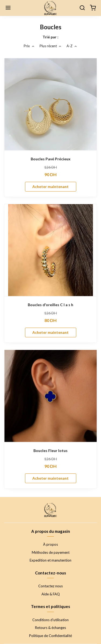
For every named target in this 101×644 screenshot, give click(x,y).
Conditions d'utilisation (50, 620)
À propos (50, 544)
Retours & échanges (50, 628)
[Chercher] (82, 8)
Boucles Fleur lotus (50, 451)
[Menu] (8, 8)
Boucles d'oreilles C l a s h (50, 305)
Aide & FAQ (51, 594)
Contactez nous (50, 586)
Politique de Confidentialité (50, 636)
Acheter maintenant (50, 187)
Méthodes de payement (51, 552)
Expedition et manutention (50, 560)
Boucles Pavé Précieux (51, 159)
